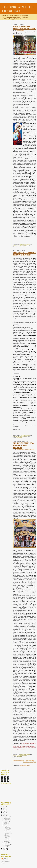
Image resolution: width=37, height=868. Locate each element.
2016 (4, 810)
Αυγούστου (7, 821)
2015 (4, 811)
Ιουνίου (6, 824)
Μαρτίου (6, 843)
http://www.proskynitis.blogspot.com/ (25, 449)
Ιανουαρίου (7, 845)
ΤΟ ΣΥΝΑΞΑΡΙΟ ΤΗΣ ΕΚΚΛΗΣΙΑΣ (18, 9)
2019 (4, 807)
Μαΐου (6, 825)
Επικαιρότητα (19, 247)
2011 (4, 847)
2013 (4, 814)
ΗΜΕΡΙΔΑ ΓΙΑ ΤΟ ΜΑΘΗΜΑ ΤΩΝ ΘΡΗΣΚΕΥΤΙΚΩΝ (24, 254)
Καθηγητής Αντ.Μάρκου (6, 859)
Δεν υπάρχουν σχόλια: (23, 246)
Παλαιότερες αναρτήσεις (29, 762)
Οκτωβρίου (7, 820)
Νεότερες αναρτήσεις (18, 761)
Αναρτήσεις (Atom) (25, 765)
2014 (4, 813)
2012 (4, 816)
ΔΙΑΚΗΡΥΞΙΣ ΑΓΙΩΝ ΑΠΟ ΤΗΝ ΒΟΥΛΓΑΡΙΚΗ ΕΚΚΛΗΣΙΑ (23, 445)
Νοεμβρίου (7, 818)
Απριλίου (6, 841)
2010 (4, 848)
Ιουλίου (6, 822)
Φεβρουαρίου (7, 844)
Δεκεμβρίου (7, 817)
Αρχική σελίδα (30, 761)
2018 (4, 808)
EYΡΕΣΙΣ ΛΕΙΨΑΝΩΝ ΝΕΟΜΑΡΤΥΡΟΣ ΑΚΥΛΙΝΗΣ (24, 27)
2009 (4, 850)
